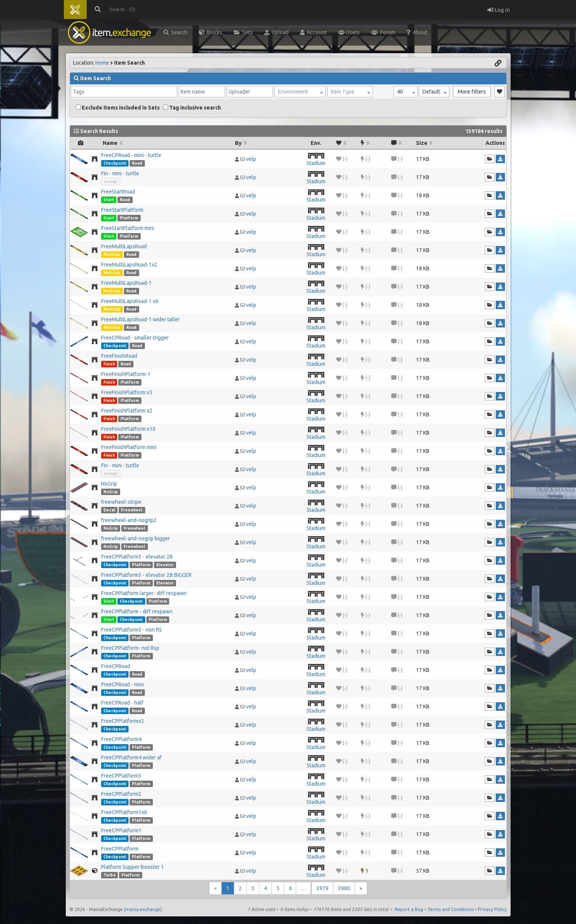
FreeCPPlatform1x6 (124, 812)
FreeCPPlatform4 (121, 739)
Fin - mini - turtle (120, 173)
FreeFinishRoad (119, 356)
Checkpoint (115, 163)
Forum (383, 32)
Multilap (112, 254)
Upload (276, 32)
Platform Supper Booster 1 (132, 867)
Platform (129, 218)
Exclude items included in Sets (118, 108)
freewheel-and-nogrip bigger (136, 538)
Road (137, 163)
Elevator (165, 565)
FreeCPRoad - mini (122, 684)
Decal (109, 510)
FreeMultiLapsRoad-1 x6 (130, 301)
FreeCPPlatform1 (121, 830)
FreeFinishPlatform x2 (127, 411)
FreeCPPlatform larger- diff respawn (144, 593)
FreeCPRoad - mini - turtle (131, 155)
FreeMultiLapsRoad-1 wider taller (140, 319)
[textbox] (300, 92)
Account (313, 32)
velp (251, 159)
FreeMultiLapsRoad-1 (126, 283)
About (417, 32)
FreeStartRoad (118, 192)
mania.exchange (143, 909)
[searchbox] (124, 92)
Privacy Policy (492, 909)
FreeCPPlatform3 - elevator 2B (137, 557)
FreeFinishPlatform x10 (128, 429)
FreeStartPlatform (122, 210)
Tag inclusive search (192, 108)
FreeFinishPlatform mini (129, 447)
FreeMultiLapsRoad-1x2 (129, 265)
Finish (109, 364)
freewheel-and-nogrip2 (129, 520)
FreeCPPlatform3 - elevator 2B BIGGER (146, 575)
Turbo (109, 875)
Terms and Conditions (451, 909)
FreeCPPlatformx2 (123, 721)
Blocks (211, 32)
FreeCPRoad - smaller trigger (135, 338)
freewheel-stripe (121, 502)
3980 (344, 888)
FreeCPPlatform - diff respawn (137, 611)
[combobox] (406, 92)
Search (175, 32)
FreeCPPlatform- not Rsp (130, 648)
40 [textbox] (400, 92)
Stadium (316, 163)
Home (102, 63)
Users (349, 32)
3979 (322, 888)
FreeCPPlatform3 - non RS (132, 630)
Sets (243, 32)
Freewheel (132, 510)
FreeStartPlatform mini (128, 228)
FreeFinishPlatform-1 (126, 374)
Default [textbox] (431, 92)
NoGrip (109, 484)
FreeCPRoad (116, 666)
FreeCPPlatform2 (121, 794)
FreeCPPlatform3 (121, 776)
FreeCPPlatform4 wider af (131, 757)
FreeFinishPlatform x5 (127, 392)
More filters (472, 92)
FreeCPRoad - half (122, 703)
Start (109, 200)
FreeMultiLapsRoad (124, 246)
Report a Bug (409, 909)
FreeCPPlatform (120, 849)
